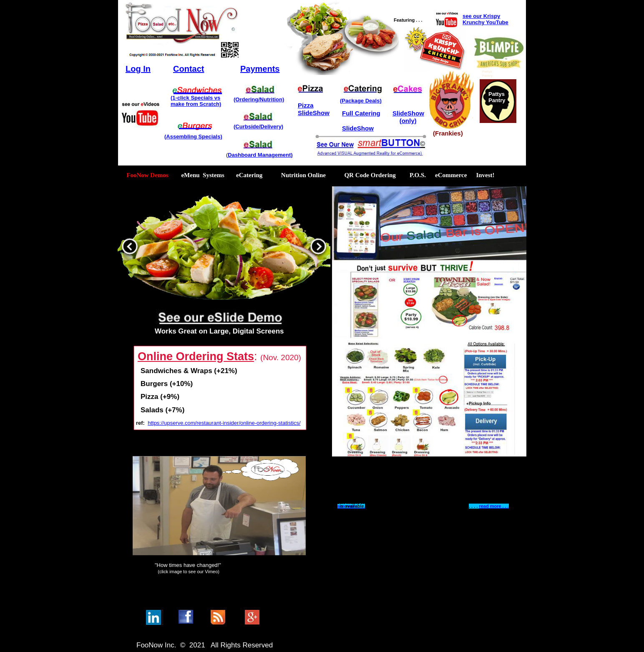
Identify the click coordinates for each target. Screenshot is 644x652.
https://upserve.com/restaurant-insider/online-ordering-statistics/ (224, 423)
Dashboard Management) (260, 155)
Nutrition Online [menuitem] (304, 175)
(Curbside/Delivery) (258, 127)
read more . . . (494, 506)
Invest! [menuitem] (485, 175)
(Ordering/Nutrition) (259, 99)
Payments (260, 69)
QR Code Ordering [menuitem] (370, 175)
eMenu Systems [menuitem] (199, 175)
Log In (138, 69)
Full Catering (361, 113)
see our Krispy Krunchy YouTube (486, 19)
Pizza (306, 105)
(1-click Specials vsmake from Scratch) (196, 101)
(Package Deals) (361, 101)
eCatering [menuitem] (249, 175)
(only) (408, 121)
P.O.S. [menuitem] (418, 175)
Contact (189, 69)
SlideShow (314, 113)
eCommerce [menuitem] (451, 175)
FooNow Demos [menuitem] (145, 175)
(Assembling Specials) (193, 137)
